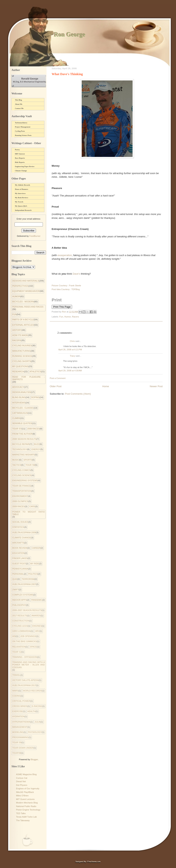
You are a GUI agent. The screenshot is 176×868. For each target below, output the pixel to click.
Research (18, 372)
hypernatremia (21, 722)
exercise (18, 711)
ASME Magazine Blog (26, 774)
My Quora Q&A (21, 206)
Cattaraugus (20, 413)
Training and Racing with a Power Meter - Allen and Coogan (29, 665)
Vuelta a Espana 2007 (24, 584)
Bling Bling (19, 397)
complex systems (23, 595)
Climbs (16, 418)
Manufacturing (21, 351)
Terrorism (28, 579)
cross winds (20, 706)
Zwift (15, 590)
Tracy (72, 356)
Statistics (18, 527)
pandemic (37, 600)
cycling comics (21, 470)
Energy (36, 449)
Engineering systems (25, 480)
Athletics (35, 372)
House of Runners (22, 189)
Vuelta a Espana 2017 (24, 685)
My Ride (35, 564)
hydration (18, 716)
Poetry (17, 150)
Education (18, 553)
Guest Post (19, 564)
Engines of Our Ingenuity (28, 789)
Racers (75, 317)
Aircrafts (18, 543)
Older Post (56, 386)
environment (20, 496)
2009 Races (18, 506)
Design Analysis (22, 392)
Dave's (76, 274)
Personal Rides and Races (28, 307)
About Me (19, 104)
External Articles (23, 325)
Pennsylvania (20, 569)
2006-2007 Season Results (27, 610)
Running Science (22, 356)
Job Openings (28, 636)
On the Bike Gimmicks (24, 641)
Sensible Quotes (22, 423)
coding (16, 696)
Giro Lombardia (21, 631)
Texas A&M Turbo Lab (26, 817)
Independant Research (23, 210)
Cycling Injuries (22, 346)
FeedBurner (35, 236)
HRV (37, 631)
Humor (68, 317)
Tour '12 (17, 652)
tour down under (23, 748)
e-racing (37, 706)
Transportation (22, 491)
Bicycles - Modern (23, 302)
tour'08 (17, 753)
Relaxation (19, 647)
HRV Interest (20, 154)
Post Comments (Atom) (78, 394)
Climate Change (21, 171)
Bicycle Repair (21, 444)
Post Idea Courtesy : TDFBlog (66, 289)
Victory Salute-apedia (25, 680)
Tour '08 (30, 465)
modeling (18, 732)
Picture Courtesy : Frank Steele (66, 286)
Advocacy (18, 387)
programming (20, 737)
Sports (28, 460)
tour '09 (17, 742)
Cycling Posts (20, 131)
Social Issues (20, 522)
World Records (32, 691)
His (14, 636)
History (17, 330)
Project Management (23, 127)
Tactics (17, 465)
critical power (21, 701)
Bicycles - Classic (23, 408)
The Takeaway (23, 820)
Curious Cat (22, 778)
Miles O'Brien (22, 796)
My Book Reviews (22, 198)
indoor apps (20, 600)
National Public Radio (26, 806)
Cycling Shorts (22, 361)
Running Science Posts (23, 135)
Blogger (34, 759)
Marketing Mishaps (24, 455)
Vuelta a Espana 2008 (24, 532)
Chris (72, 341)
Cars (32, 506)
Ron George (69, 34)
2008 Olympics (20, 501)
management (20, 727)
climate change (22, 538)
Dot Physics (22, 785)
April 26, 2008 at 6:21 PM (70, 350)
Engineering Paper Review (25, 166)
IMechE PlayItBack (25, 792)
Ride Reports (20, 162)
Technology (20, 449)
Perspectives (20, 286)
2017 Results (20, 616)
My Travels (19, 202)
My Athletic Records (22, 185)
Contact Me (19, 108)
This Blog (18, 100)
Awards (36, 616)
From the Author (22, 434)
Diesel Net (21, 781)
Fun (61, 317)
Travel (16, 675)
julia (37, 722)
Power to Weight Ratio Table (29, 513)
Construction (21, 621)
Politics (33, 574)
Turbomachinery (21, 123)
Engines (37, 626)
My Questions (20, 366)
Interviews (19, 403)
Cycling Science (22, 475)
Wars (15, 691)
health (31, 711)
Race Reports (20, 158)
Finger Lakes (20, 558)
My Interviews (20, 193)
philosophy (19, 605)
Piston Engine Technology (28, 810)
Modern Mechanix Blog (27, 803)
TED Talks (21, 813)
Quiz (15, 579)
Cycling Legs (20, 626)
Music (16, 460)
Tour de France (22, 486)
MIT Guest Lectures (25, 799)
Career (36, 548)
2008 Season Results (24, 439)
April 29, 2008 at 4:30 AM (70, 371)
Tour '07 (17, 429)
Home (106, 386)
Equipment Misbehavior (26, 291)
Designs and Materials (26, 281)
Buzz (37, 444)
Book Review (20, 548)
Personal (18, 574)
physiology (35, 732)
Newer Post (156, 386)
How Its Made (20, 335)
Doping (35, 397)
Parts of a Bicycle (23, 320)
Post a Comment (58, 378)
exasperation (65, 255)
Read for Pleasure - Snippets (29, 378)
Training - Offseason (25, 657)
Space (33, 647)
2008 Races (33, 429)
